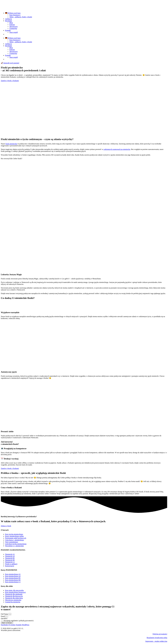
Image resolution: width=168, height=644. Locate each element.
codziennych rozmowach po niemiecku (117, 149)
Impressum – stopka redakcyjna (156, 641)
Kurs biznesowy (15, 15)
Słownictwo (13, 27)
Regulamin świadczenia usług (157, 638)
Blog (11, 23)
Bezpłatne (9, 21)
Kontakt (8, 30)
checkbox (4, 618)
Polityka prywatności (160, 634)
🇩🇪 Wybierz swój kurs (13, 13)
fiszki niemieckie (11, 144)
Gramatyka (13, 28)
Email (3, 616)
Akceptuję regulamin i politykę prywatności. (19, 621)
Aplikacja (8, 19)
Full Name (5, 614)
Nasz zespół (14, 32)
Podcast (12, 25)
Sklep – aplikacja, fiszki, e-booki (21, 17)
